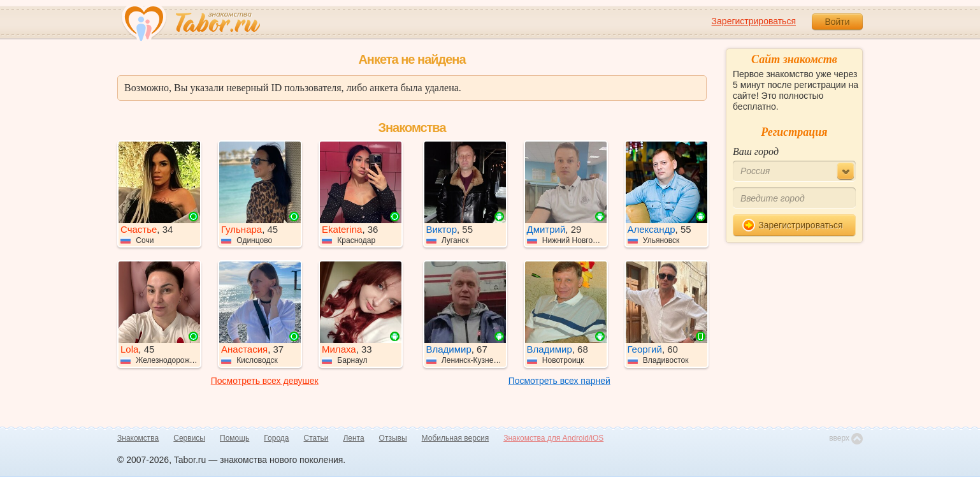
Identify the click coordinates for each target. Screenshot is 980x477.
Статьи (316, 438)
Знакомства (138, 438)
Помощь (234, 438)
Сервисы (189, 438)
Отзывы (393, 438)
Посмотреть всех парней (559, 381)
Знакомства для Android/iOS (553, 438)
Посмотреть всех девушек (265, 381)
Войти (837, 22)
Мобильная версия (456, 438)
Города (276, 438)
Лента (353, 438)
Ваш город (756, 151)
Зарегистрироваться (754, 21)
